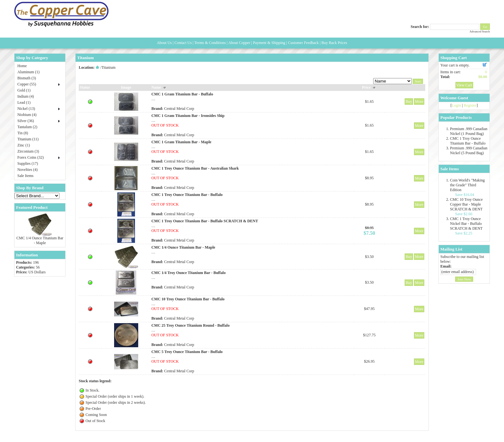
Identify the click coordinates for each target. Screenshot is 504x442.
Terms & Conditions (210, 43)
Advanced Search (480, 31)
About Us (164, 43)
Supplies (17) (28, 164)
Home (22, 66)
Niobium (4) (27, 115)
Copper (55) (27, 84)
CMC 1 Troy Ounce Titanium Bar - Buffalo (468, 141)
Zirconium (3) (28, 151)
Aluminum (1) (28, 72)
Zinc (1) (24, 145)
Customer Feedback (303, 43)
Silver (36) (26, 121)
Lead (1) (24, 102)
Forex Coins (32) (31, 157)
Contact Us (183, 43)
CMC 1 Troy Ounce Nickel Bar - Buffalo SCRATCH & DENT (466, 224)
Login (457, 105)
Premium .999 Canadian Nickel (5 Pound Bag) (469, 150)
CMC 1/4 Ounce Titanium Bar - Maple (40, 240)
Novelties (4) (27, 170)
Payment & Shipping (269, 43)
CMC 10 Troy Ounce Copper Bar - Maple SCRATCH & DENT (466, 204)
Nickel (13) (26, 109)
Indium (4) (26, 96)
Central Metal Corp (179, 109)
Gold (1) (24, 90)
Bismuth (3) (27, 78)
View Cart (464, 85)
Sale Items (25, 176)
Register (470, 105)
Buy (409, 102)
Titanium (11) (28, 139)
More (419, 102)
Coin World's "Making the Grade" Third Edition (467, 185)
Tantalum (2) (27, 127)
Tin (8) (23, 133)
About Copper (239, 43)
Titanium (109, 67)
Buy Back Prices (334, 43)
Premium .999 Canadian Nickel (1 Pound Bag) (469, 131)
